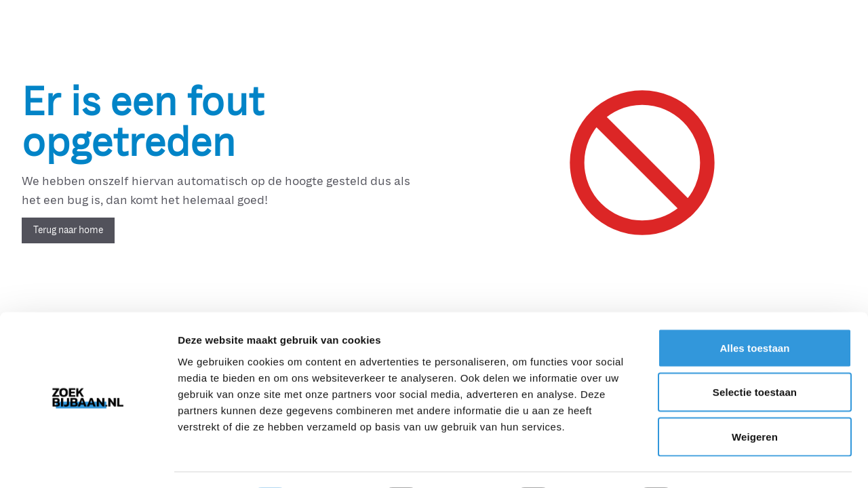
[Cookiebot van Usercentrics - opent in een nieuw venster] (88, 462)
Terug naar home (68, 230)
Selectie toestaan (755, 355)
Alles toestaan (754, 310)
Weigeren (755, 399)
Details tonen (733, 461)
